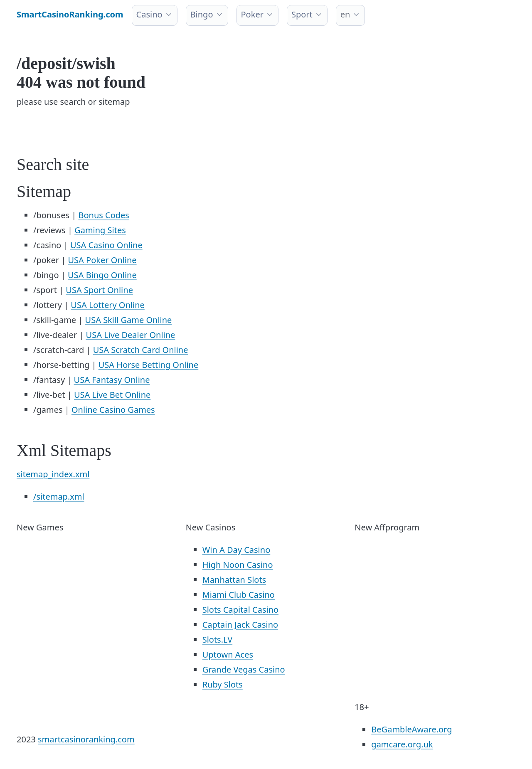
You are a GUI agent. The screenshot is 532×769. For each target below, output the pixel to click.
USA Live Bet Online (112, 395)
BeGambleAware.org (411, 729)
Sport (302, 14)
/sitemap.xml (59, 497)
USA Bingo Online (102, 275)
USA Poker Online (102, 260)
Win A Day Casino (236, 550)
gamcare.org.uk (402, 744)
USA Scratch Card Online (141, 350)
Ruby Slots (223, 684)
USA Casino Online (106, 245)
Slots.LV (217, 640)
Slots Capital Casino (240, 610)
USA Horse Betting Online (149, 365)
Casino (149, 14)
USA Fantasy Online (112, 380)
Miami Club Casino (239, 595)
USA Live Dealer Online (131, 335)
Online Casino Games (113, 410)
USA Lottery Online (107, 305)
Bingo (202, 14)
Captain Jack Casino (240, 625)
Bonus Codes (104, 215)
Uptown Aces (228, 654)
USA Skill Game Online (129, 320)
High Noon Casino (238, 565)
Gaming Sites (100, 230)
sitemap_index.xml (53, 474)
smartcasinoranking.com (86, 739)
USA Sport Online (99, 290)
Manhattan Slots (234, 580)
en (345, 14)
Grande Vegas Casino (244, 669)
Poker (252, 14)
